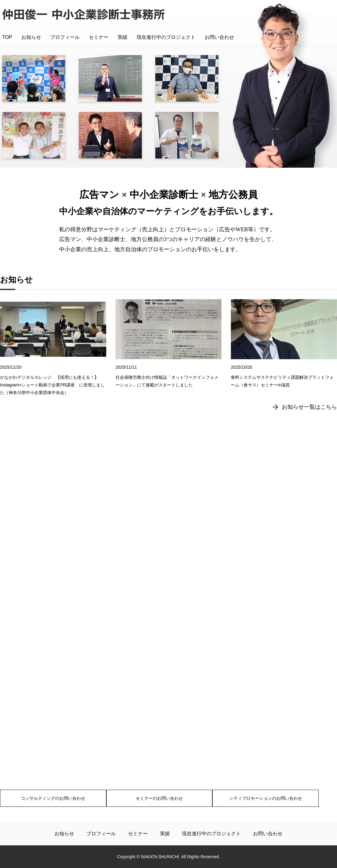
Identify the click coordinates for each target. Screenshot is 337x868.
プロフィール (65, 37)
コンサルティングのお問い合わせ (53, 798)
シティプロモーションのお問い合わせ (284, 798)
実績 (123, 37)
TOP (7, 37)
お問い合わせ (219, 37)
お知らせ (31, 37)
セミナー (99, 37)
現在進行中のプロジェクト (166, 37)
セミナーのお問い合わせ (168, 798)
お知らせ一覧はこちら (309, 424)
